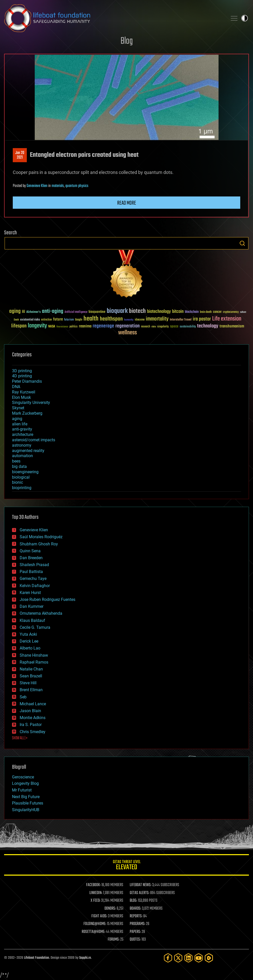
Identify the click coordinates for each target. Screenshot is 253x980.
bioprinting (22, 488)
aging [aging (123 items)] (15, 311)
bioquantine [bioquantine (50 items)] (97, 312)
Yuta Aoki (28, 634)
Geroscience (23, 777)
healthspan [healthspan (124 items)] (111, 319)
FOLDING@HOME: (95, 924)
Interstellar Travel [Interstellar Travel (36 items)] (181, 320)
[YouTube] (199, 958)
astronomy (22, 445)
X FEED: (95, 901)
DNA (16, 387)
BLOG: (133, 901)
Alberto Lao (30, 648)
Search (242, 243)
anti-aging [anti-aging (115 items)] (53, 311)
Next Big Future (26, 797)
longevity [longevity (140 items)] (37, 326)
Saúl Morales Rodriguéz (41, 537)
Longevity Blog (25, 783)
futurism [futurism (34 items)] (69, 320)
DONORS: (110, 909)
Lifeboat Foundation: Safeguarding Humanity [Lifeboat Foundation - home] (114, 18)
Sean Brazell (31, 676)
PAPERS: (135, 932)
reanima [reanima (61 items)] (85, 326)
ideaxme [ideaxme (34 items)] (140, 320)
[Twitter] (178, 958)
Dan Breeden (31, 558)
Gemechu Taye (33, 579)
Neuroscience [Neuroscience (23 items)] (62, 327)
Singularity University (31, 403)
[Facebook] (168, 958)
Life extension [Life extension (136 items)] (227, 319)
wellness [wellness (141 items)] (128, 333)
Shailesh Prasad (34, 565)
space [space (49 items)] (174, 326)
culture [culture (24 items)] (243, 312)
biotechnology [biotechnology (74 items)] (159, 312)
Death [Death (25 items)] (16, 320)
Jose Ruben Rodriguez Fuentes (47, 599)
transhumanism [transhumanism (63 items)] (232, 326)
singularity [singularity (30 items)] (163, 327)
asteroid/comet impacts (34, 440)
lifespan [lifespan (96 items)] (19, 326)
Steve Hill (28, 683)
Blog (127, 41)
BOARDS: (135, 909)
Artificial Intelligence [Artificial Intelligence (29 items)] (76, 312)
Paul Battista (31, 572)
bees (16, 461)
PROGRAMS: (137, 924)
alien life (20, 424)
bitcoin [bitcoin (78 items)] (178, 312)
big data (19, 466)
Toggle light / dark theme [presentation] (245, 18)
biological (21, 477)
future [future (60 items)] (58, 319)
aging (17, 419)
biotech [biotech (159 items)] (137, 311)
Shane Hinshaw (34, 655)
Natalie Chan (31, 669)
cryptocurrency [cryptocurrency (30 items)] (231, 312)
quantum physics (77, 186)
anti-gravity (22, 429)
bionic (17, 482)
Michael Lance (33, 704)
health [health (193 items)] (91, 319)
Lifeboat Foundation (37, 958)
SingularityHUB (26, 810)
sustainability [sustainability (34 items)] (188, 327)
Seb (23, 697)
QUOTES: (135, 940)
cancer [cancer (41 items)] (217, 312)
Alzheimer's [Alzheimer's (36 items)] (33, 312)
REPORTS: (136, 916)
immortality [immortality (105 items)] (157, 319)
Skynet (18, 408)
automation (22, 456)
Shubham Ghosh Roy (39, 544)
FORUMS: (114, 940)
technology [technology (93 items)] (208, 326)
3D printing (22, 371)
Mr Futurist (22, 790)
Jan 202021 (20, 155)
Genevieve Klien (37, 186)
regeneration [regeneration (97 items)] (128, 326)
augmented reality (28, 451)
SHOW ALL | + (20, 738)
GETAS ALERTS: (140, 893)
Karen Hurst (30, 593)
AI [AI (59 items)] (23, 312)
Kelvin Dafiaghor (35, 586)
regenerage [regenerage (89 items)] (103, 326)
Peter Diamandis (27, 381)
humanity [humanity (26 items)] (129, 320)
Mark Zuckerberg (27, 413)
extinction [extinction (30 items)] (46, 320)
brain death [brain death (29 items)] (206, 312)
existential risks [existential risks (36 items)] (30, 320)
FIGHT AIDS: (99, 916)
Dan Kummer (32, 606)
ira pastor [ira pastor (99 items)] (202, 319)
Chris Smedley (33, 732)
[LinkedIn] (188, 958)
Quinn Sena (30, 551)
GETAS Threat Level (126, 866)
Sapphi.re (85, 958)
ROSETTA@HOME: (93, 932)
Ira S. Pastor (31, 725)
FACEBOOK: (93, 885)
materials (58, 186)
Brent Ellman (31, 690)
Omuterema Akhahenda (41, 613)
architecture (23, 434)
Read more (127, 203)
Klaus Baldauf (32, 620)
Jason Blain (30, 711)
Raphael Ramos (34, 662)
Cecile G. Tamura (35, 627)
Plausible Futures (28, 803)
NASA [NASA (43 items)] (52, 327)
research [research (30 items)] (146, 327)
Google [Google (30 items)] (79, 320)
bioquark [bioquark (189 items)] (117, 311)
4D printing (22, 376)
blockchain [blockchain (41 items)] (192, 312)
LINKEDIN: (96, 893)
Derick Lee (29, 641)
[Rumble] (209, 958)
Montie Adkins (33, 718)
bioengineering (25, 472)
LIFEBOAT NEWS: (141, 885)
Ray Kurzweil (24, 392)
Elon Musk (21, 397)
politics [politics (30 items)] (74, 327)
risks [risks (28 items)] (154, 327)
